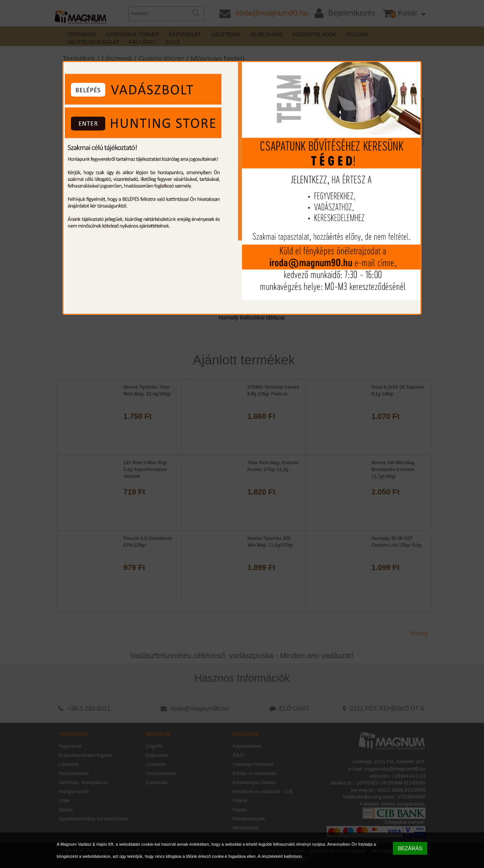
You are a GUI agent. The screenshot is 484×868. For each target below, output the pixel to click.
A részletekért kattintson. (280, 856)
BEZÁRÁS (410, 848)
